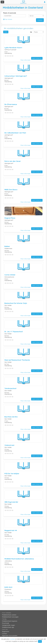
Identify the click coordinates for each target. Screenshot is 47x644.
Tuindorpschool (10, 388)
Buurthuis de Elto (11, 417)
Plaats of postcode (10, 13)
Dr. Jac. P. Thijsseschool (14, 332)
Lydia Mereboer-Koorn (13, 48)
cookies (12, 639)
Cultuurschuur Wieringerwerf (16, 76)
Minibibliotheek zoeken (9, 615)
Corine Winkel (10, 275)
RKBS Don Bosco (11, 190)
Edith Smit (8, 587)
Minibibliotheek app (8, 627)
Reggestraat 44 (11, 530)
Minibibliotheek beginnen (10, 621)
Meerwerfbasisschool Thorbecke (17, 360)
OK (40, 641)
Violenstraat (9, 445)
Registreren (6, 631)
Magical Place (10, 218)
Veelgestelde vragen (8, 625)
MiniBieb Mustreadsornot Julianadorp (19, 559)
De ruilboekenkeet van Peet (15, 133)
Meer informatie (25, 60)
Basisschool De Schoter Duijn (16, 303)
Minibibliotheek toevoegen (10, 617)
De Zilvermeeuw (11, 104)
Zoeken (40, 20)
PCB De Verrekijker (12, 474)
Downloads (6, 623)
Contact (4, 633)
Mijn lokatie (8, 19)
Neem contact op (37, 58)
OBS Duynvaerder (11, 502)
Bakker (7, 246)
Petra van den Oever (13, 161)
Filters (6, 32)
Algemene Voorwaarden (10, 636)
